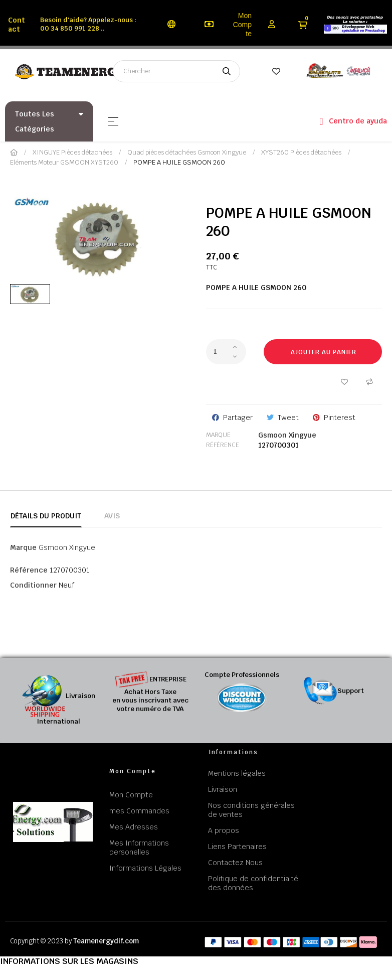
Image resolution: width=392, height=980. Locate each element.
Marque (218, 435)
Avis (112, 516)
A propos (224, 830)
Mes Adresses (134, 827)
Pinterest (340, 417)
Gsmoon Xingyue (287, 435)
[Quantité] (226, 352)
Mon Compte (242, 25)
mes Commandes (139, 811)
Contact (17, 25)
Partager (238, 417)
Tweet (288, 417)
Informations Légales (145, 868)
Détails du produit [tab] (46, 516)
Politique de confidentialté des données (253, 883)
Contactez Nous (235, 863)
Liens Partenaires (237, 847)
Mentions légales (237, 773)
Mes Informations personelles (139, 848)
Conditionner (33, 585)
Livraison (223, 789)
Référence (223, 445)
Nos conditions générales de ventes (251, 810)
